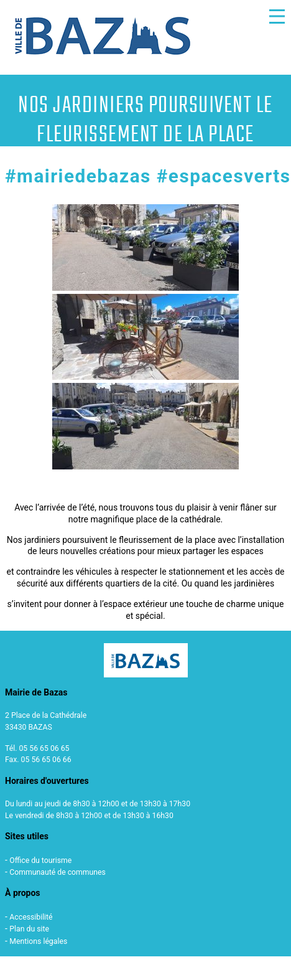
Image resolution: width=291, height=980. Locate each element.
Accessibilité (31, 917)
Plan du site (29, 929)
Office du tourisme (40, 860)
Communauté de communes (58, 872)
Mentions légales (38, 941)
